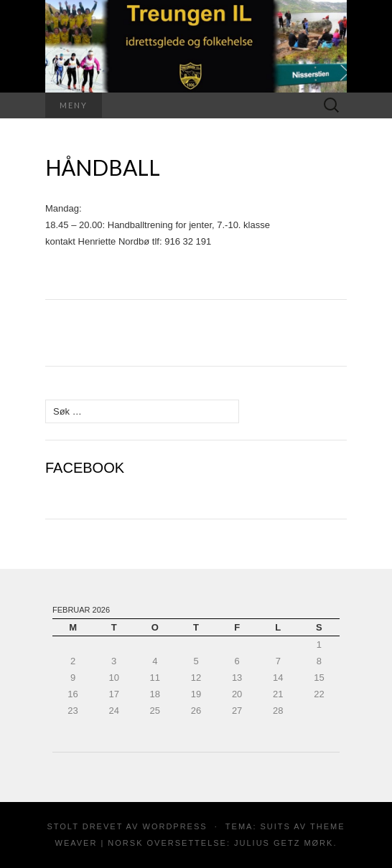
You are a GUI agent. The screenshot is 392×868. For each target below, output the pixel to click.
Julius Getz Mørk (284, 843)
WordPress (175, 826)
